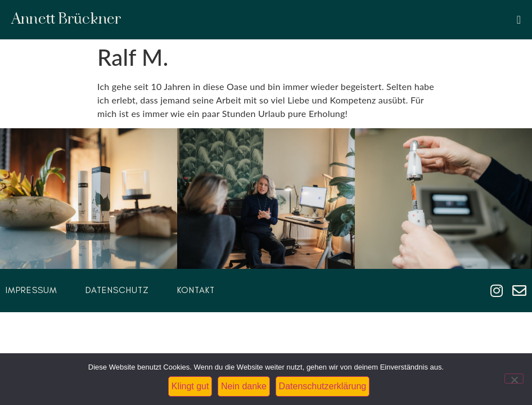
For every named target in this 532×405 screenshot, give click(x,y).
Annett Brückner (66, 19)
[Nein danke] (514, 379)
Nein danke (244, 386)
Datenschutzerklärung (323, 386)
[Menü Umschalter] (519, 20)
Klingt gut (190, 386)
